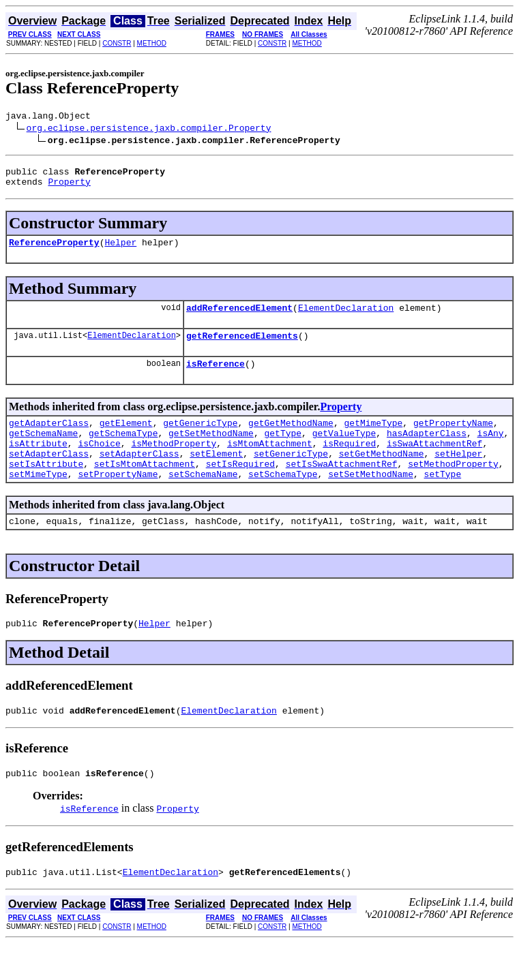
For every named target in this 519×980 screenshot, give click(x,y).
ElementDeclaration (346, 318)
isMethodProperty (174, 463)
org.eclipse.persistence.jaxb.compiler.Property (149, 129)
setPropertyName (118, 500)
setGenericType (291, 476)
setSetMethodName (371, 500)
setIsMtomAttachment (145, 488)
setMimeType (38, 500)
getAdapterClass (49, 439)
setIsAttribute (46, 488)
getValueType (344, 451)
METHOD (152, 43)
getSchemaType (123, 451)
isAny (491, 451)
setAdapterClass (49, 476)
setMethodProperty (453, 488)
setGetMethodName (382, 476)
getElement (126, 439)
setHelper (458, 476)
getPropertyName (453, 439)
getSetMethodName (211, 451)
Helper (120, 250)
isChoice (99, 463)
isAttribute (38, 463)
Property (69, 187)
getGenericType (200, 439)
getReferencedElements (242, 348)
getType (283, 451)
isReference (216, 378)
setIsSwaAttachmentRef (342, 488)
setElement (216, 476)
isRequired (349, 463)
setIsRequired (240, 488)
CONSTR (117, 43)
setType (443, 500)
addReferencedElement (239, 318)
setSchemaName (203, 500)
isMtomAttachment (270, 463)
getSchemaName (43, 451)
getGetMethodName (291, 439)
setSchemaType (283, 500)
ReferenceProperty (54, 250)
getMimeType (373, 439)
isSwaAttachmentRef (434, 463)
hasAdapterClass (427, 451)
